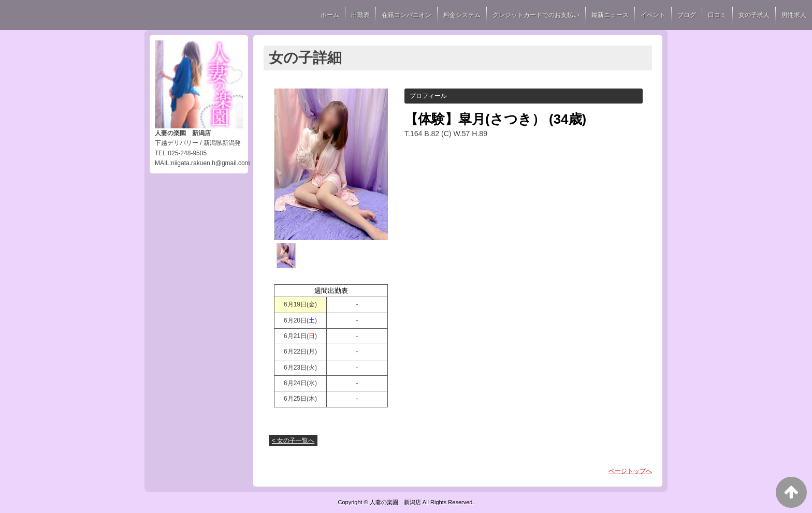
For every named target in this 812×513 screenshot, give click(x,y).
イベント (653, 15)
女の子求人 (754, 15)
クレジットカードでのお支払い (536, 15)
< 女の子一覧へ (293, 441)
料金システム (462, 15)
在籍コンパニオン (407, 15)
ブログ (687, 15)
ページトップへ (630, 471)
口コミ (717, 15)
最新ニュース (610, 15)
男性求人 (794, 15)
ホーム (330, 15)
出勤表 (360, 15)
